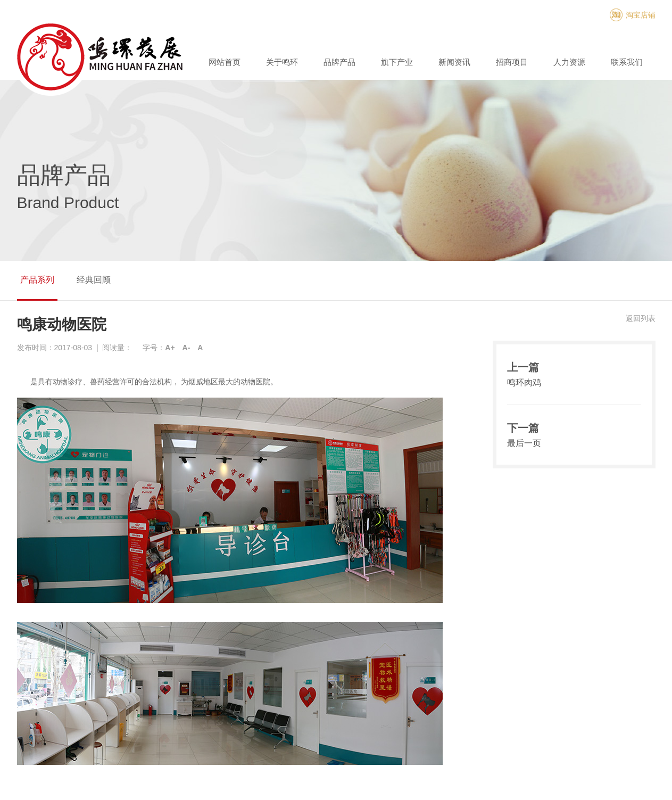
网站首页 (225, 62)
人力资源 (569, 62)
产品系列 (37, 280)
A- (186, 348)
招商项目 (512, 62)
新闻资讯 (454, 62)
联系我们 (627, 62)
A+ (170, 348)
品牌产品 (339, 62)
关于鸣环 (282, 62)
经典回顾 (94, 280)
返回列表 (641, 318)
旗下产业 (397, 62)
